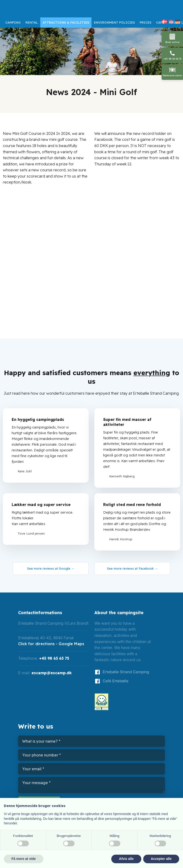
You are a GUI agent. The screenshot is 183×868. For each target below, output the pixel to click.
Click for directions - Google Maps (51, 644)
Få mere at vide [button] (24, 859)
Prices (145, 22)
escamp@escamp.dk (52, 673)
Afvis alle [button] (126, 859)
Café (160, 22)
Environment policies (114, 22)
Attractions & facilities (66, 22)
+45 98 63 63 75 (54, 658)
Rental (32, 22)
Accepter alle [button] (161, 859)
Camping (13, 22)
